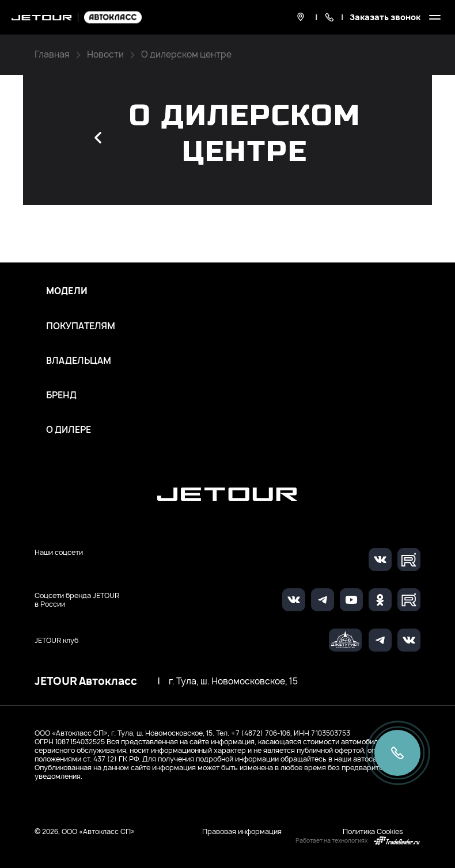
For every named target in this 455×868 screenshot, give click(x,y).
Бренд (61, 395)
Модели (67, 291)
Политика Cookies (373, 831)
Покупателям (81, 326)
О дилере (69, 430)
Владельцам (79, 361)
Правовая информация (242, 831)
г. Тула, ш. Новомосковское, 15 (233, 682)
